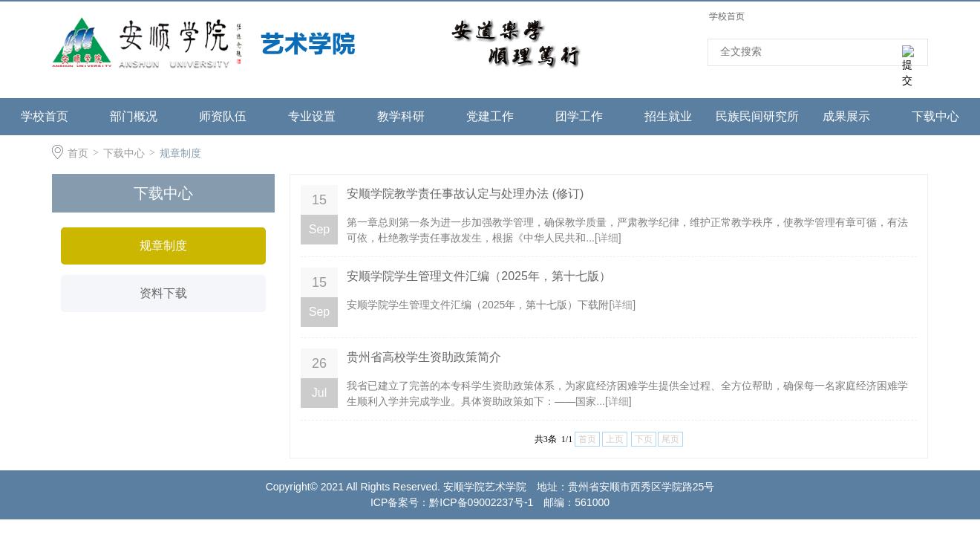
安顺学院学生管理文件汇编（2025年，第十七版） (479, 276)
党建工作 (490, 116)
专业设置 (312, 116)
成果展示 (846, 116)
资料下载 (163, 293)
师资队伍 (223, 116)
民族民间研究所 (757, 116)
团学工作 (579, 116)
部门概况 (134, 116)
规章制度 (180, 153)
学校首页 (727, 16)
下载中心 (935, 116)
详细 (608, 238)
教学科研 (401, 116)
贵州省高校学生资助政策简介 (424, 357)
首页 (78, 153)
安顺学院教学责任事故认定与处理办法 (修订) (465, 194)
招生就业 (668, 116)
